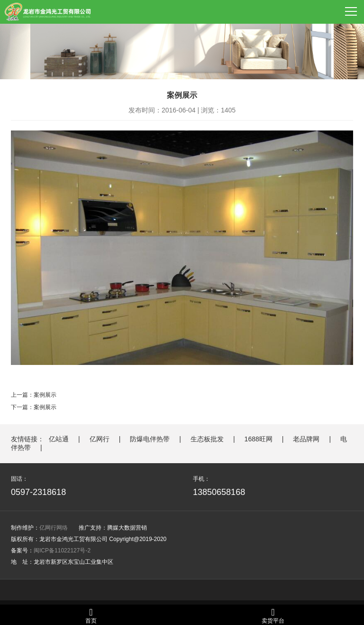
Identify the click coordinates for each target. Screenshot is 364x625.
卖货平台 (273, 616)
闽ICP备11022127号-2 (62, 550)
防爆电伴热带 (150, 439)
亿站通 (59, 439)
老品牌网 (306, 439)
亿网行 (100, 439)
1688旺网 (259, 439)
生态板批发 (207, 439)
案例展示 (45, 395)
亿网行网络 (54, 528)
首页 (91, 616)
